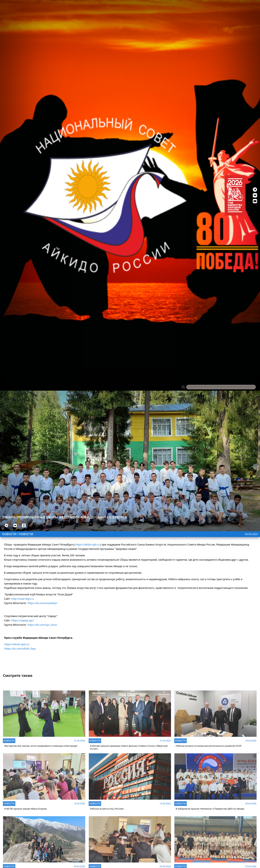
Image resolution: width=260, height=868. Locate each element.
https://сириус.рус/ (23, 620)
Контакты (204, 6)
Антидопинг (159, 6)
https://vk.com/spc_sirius (42, 625)
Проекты (55, 6)
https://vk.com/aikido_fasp (20, 649)
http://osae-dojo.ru (23, 599)
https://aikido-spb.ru (88, 544)
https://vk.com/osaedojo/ (42, 603)
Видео (183, 6)
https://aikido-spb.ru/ (17, 644)
